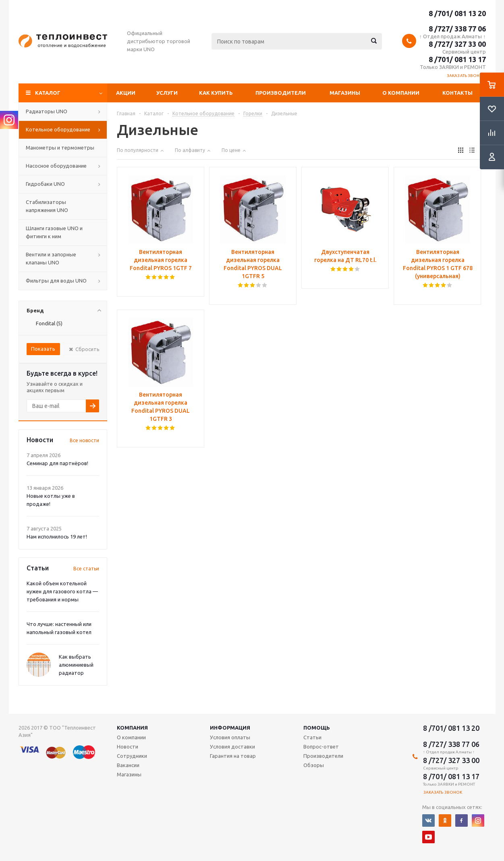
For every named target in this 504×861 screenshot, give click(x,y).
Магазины (345, 93)
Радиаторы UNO (47, 111)
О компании (401, 93)
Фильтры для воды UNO (56, 281)
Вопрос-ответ (321, 747)
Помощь (317, 728)
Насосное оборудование (56, 166)
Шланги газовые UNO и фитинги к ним (54, 232)
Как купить (216, 93)
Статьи (312, 737)
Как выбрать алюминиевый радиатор (76, 665)
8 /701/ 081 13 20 (457, 13)
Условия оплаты (230, 737)
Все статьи (86, 569)
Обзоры (314, 765)
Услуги (167, 93)
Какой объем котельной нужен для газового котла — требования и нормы (62, 591)
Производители (281, 93)
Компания (132, 728)
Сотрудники (132, 756)
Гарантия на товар (233, 756)
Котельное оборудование (58, 129)
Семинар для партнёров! (57, 463)
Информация (230, 728)
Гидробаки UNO (45, 184)
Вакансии (128, 765)
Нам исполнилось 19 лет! (57, 537)
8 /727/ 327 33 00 (457, 44)
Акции (126, 93)
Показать (43, 349)
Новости (128, 747)
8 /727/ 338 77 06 (457, 29)
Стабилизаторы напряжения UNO (47, 206)
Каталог (48, 93)
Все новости (84, 440)
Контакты (457, 93)
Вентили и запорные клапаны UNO (51, 258)
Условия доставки (232, 747)
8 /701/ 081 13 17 (457, 59)
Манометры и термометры (60, 148)
